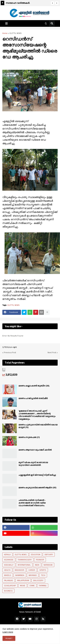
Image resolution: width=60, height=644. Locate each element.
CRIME (32, 586)
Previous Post (10, 353)
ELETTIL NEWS (16, 33)
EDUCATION (36, 555)
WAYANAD (33, 575)
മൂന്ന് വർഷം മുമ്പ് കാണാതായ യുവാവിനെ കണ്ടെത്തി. (33, 464)
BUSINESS (8, 591)
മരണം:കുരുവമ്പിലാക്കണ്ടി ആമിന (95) (37, 488)
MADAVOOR (19, 570)
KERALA (7, 555)
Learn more (8, 632)
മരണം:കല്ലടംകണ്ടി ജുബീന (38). (34, 386)
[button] (52, 3)
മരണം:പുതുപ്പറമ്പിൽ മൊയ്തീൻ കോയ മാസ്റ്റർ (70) (38, 426)
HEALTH (7, 570)
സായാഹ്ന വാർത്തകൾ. (18, 3)
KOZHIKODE (9, 560)
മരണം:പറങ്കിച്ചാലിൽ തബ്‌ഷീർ (33, 398)
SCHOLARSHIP (10, 586)
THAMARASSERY (25, 560)
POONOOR (40, 560)
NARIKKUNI (48, 565)
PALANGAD (9, 581)
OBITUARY (49, 555)
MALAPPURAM (23, 581)
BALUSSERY (38, 581)
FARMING (43, 586)
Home (5, 33)
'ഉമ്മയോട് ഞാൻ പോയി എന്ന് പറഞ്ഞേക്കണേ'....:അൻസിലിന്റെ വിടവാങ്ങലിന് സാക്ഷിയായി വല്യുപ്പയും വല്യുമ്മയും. (37, 415)
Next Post (52, 353)
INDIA (37, 565)
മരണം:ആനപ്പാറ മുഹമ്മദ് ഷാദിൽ (35, 450)
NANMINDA (20, 575)
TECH (43, 575)
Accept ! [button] (9, 638)
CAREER (32, 570)
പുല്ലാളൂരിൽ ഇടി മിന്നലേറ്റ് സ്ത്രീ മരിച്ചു (37, 475)
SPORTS (43, 570)
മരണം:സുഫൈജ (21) (29, 437)
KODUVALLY (9, 565)
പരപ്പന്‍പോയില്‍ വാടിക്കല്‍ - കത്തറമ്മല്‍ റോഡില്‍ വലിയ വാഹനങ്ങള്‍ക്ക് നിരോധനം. (32, 503)
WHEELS (8, 575)
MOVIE (23, 586)
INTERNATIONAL (24, 565)
